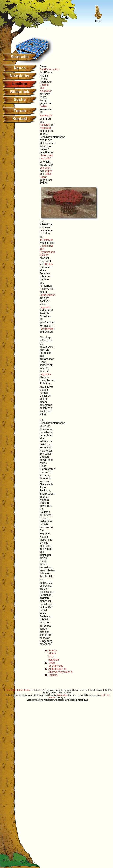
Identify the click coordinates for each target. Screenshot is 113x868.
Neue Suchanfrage (56, 664)
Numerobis (46, 116)
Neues (20, 68)
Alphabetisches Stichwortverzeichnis (60, 670)
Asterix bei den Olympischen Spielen (47, 250)
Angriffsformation (50, 70)
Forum (20, 111)
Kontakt (20, 119)
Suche (20, 100)
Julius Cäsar (46, 175)
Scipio (48, 171)
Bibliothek (20, 92)
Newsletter (20, 76)
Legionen (45, 168)
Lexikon (53, 675)
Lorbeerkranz (47, 295)
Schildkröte (46, 240)
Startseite (20, 57)
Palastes (45, 125)
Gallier (43, 106)
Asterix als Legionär (46, 157)
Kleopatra (45, 128)
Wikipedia (62, 695)
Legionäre (45, 374)
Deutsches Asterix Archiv (18, 690)
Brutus (49, 264)
